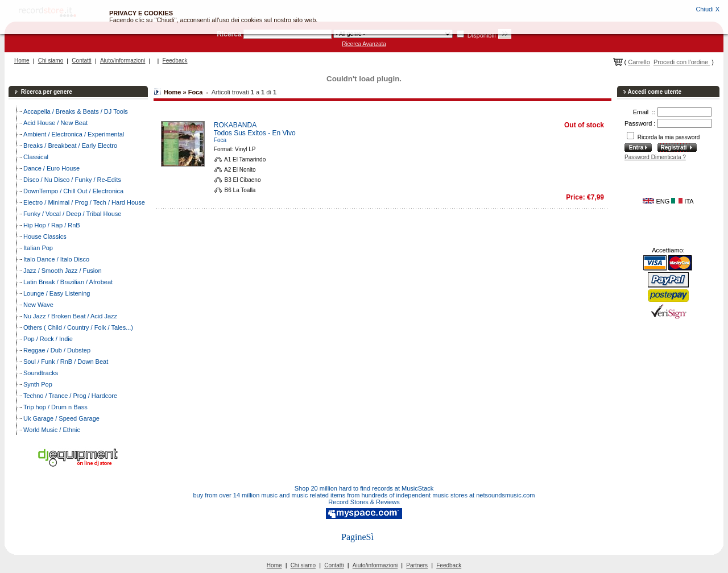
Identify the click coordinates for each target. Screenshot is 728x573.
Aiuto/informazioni (123, 61)
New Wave (38, 305)
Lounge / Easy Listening (57, 293)
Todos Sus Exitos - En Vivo (255, 133)
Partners (417, 565)
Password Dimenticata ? (655, 157)
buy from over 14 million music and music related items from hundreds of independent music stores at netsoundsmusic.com (364, 495)
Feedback (175, 61)
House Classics (45, 236)
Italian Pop (38, 248)
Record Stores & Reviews (364, 502)
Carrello (639, 62)
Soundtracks (41, 373)
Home (22, 61)
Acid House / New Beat (55, 123)
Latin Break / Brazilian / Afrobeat (68, 282)
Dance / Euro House (51, 168)
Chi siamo (51, 61)
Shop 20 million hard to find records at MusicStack (364, 488)
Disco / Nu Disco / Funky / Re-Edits (72, 180)
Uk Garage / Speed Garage (61, 418)
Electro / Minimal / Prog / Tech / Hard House (84, 202)
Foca (220, 140)
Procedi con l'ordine (682, 62)
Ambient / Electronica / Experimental (74, 134)
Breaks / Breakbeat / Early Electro (70, 146)
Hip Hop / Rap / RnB (52, 225)
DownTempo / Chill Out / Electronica (73, 191)
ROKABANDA (235, 125)
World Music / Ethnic (52, 430)
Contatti (81, 61)
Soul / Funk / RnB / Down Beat (66, 362)
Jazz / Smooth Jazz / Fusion (63, 271)
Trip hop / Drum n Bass (55, 407)
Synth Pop (38, 384)
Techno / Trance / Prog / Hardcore (70, 396)
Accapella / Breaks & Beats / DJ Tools (76, 111)
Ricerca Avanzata (364, 44)
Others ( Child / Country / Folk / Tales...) (78, 327)
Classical (36, 157)
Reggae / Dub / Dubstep (57, 350)
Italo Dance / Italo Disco (56, 259)
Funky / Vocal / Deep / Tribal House (72, 214)
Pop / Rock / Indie (48, 339)
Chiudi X (708, 9)
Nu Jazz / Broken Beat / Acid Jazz (70, 316)
